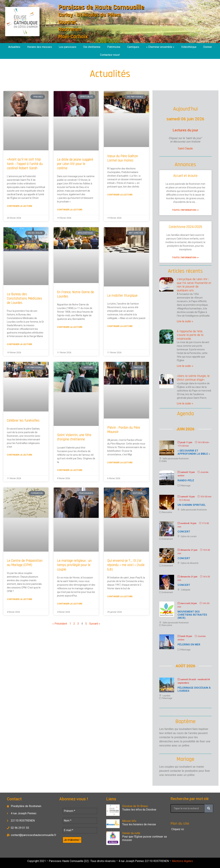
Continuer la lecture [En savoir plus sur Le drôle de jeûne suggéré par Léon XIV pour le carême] (70, 210)
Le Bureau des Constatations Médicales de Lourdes (24, 298)
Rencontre (167, 512)
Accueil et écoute (185, 176)
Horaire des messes (40, 47)
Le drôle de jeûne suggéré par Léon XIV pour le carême (75, 164)
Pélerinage (185, 486)
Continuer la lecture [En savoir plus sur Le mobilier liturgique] (120, 326)
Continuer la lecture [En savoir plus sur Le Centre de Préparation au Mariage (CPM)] (20, 599)
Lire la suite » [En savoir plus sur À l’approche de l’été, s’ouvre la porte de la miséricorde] (185, 366)
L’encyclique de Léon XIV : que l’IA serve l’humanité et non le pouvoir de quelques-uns (194, 285)
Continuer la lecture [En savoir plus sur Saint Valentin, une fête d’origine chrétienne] (70, 470)
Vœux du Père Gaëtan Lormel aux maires (123, 158)
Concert (184, 532)
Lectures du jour (185, 130)
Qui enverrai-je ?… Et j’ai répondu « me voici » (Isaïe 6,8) (126, 565)
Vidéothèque (189, 47)
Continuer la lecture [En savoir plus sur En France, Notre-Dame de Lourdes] (70, 327)
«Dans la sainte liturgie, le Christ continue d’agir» (193, 378)
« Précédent (60, 624)
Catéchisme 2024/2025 (185, 227)
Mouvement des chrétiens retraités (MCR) (192, 615)
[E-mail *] (80, 830)
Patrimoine (114, 47)
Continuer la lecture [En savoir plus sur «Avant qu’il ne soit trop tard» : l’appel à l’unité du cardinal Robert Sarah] (20, 206)
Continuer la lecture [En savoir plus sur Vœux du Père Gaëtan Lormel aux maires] (120, 195)
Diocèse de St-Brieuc (135, 806)
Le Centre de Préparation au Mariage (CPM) (25, 563)
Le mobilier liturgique (122, 296)
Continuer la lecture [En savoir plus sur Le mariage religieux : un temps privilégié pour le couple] (70, 604)
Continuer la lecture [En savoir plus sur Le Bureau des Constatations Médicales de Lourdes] (20, 344)
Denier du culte (131, 833)
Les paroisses (68, 47)
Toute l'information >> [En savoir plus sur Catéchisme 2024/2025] (185, 258)
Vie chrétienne (92, 47)
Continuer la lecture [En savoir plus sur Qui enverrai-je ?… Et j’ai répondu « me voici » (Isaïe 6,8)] (120, 597)
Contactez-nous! (110, 55)
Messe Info (129, 821)
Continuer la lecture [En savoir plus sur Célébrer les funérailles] (20, 455)
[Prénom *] (80, 811)
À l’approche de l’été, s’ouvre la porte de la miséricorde (190, 335)
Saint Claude (185, 148)
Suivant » (95, 624)
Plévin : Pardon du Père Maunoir (124, 430)
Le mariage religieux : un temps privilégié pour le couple (74, 565)
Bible (164, 461)
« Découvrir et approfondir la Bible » (194, 452)
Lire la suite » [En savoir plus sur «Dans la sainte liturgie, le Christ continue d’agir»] (185, 403)
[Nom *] (80, 821)
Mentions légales (182, 861)
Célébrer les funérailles (23, 420)
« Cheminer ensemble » (160, 47)
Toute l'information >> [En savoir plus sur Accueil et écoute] (185, 210)
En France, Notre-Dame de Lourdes (76, 294)
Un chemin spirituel (192, 505)
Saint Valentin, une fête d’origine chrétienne (74, 437)
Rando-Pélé (186, 480)
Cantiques (133, 47)
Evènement (167, 539)
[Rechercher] (209, 808)
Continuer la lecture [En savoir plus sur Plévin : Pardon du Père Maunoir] (120, 463)
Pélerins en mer (189, 645)
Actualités (14, 47)
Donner (208, 47)
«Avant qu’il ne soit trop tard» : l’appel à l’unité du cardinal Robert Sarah (25, 164)
